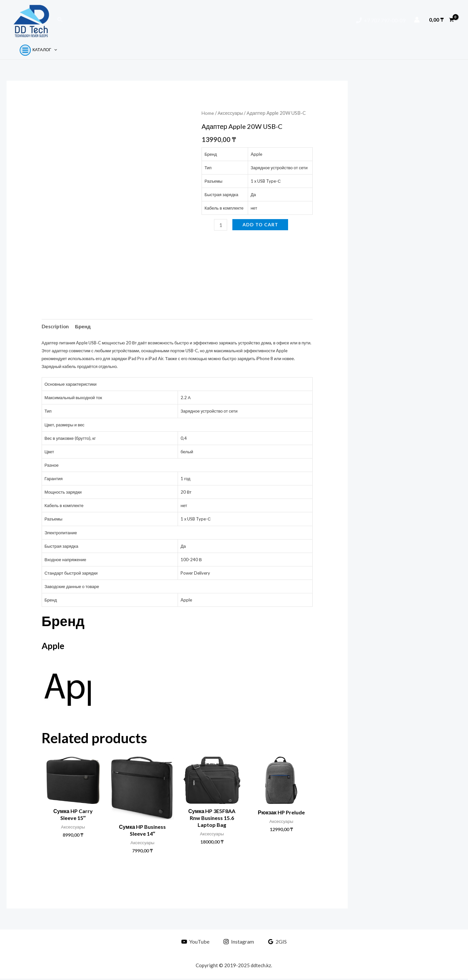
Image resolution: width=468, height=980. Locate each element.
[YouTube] (197, 943)
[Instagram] (239, 943)
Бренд (85, 327)
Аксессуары (231, 113)
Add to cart (261, 225)
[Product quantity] (221, 225)
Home (208, 113)
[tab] (56, 327)
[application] (52, 50)
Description (56, 327)
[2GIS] (276, 943)
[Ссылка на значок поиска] (60, 20)
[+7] (380, 20)
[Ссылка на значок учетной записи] (417, 20)
